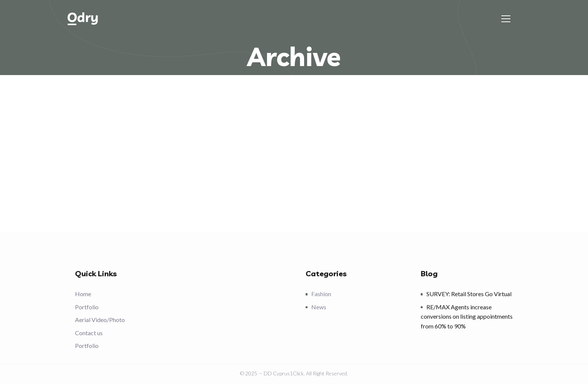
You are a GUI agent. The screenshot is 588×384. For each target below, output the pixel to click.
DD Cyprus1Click (284, 373)
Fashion (321, 294)
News (319, 307)
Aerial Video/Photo (100, 320)
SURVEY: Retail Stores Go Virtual (469, 294)
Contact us (89, 333)
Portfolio (87, 307)
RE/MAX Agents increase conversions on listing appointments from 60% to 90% (467, 316)
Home (83, 294)
